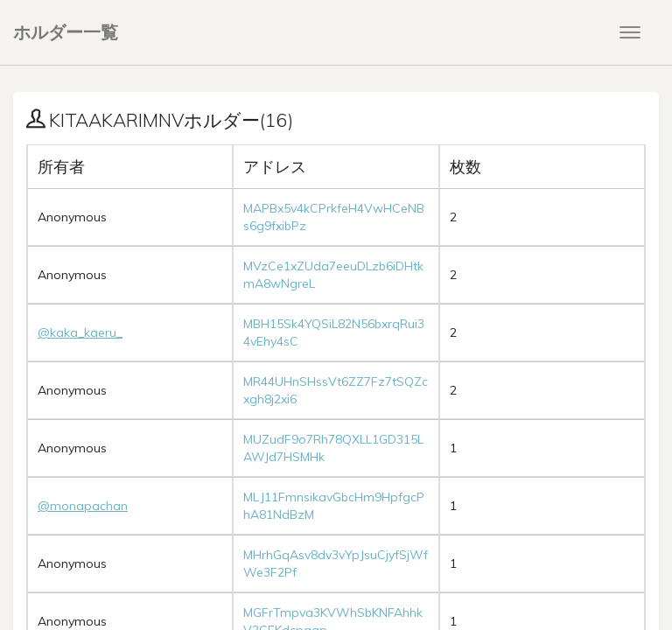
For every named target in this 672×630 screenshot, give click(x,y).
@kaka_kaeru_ (80, 332)
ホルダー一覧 (66, 32)
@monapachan (83, 506)
